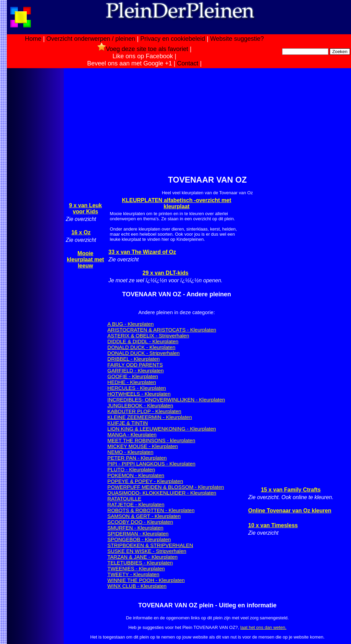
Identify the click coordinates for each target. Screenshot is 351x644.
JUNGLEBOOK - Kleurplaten (140, 405)
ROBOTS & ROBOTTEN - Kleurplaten (151, 510)
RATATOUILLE (124, 499)
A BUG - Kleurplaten (130, 324)
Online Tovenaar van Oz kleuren (290, 511)
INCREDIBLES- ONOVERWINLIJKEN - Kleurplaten (166, 400)
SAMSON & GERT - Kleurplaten (144, 516)
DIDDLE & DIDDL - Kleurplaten (143, 341)
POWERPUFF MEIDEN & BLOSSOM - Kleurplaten (166, 487)
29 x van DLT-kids (166, 273)
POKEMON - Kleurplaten (136, 475)
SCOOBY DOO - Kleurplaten (140, 522)
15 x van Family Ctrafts (291, 490)
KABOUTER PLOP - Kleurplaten (144, 411)
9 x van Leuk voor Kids (85, 208)
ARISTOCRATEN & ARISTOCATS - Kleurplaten (162, 330)
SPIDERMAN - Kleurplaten (138, 534)
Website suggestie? (237, 39)
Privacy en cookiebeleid (173, 39)
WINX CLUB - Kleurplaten (137, 586)
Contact (188, 63)
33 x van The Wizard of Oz (142, 252)
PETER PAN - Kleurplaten (137, 458)
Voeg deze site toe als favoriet (143, 49)
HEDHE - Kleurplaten (132, 382)
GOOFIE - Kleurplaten (133, 376)
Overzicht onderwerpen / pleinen (91, 39)
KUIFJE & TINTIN (128, 423)
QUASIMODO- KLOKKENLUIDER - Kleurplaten (162, 493)
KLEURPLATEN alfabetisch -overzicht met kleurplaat (177, 203)
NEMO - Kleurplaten (130, 452)
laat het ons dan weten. (263, 627)
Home (33, 39)
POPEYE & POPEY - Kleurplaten (145, 481)
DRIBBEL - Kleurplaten (134, 359)
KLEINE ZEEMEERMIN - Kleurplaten (150, 417)
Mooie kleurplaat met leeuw (85, 259)
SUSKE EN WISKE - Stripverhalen (147, 551)
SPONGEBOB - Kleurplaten (139, 539)
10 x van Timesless (273, 525)
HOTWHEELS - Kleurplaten (139, 394)
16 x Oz (81, 232)
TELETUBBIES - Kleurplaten (140, 563)
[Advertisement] (35, 177)
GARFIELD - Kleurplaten (135, 370)
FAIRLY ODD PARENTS (135, 365)
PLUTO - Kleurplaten (131, 469)
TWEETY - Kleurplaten (133, 574)
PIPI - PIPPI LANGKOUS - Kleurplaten (151, 464)
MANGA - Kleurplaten (132, 435)
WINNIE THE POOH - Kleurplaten (146, 580)
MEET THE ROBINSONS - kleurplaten (151, 440)
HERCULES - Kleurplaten (137, 388)
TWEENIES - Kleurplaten (136, 568)
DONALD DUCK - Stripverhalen (143, 353)
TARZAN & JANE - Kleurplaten (142, 557)
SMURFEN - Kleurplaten (135, 528)
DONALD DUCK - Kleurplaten (141, 347)
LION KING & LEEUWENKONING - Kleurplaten (162, 429)
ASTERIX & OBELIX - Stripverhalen (148, 336)
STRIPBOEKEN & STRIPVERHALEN (150, 545)
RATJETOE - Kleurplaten (136, 504)
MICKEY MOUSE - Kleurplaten (143, 446)
